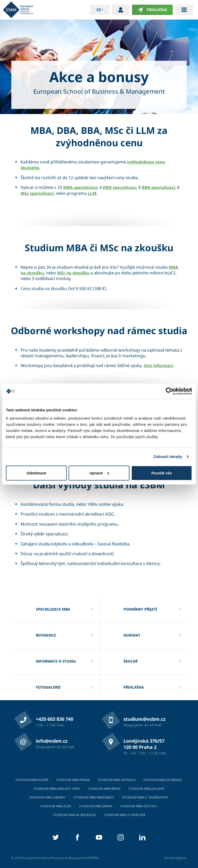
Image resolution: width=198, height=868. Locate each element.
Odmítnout (36, 473)
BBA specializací (158, 187)
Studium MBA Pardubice (94, 797)
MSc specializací (37, 193)
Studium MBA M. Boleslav (75, 815)
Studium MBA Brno (104, 789)
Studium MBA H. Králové (125, 815)
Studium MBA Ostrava (117, 780)
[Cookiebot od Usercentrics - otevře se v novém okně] (170, 391)
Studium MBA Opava (96, 806)
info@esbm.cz (52, 741)
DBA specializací (120, 187)
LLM (92, 193)
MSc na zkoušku (73, 273)
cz (99, 10)
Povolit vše (162, 473)
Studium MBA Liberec (47, 797)
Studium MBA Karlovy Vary (57, 789)
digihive (181, 858)
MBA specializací (80, 187)
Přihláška (152, 10)
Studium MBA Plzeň (32, 780)
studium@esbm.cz (145, 719)
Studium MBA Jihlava (146, 789)
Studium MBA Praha (73, 780)
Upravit (99, 473)
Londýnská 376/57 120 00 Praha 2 (144, 744)
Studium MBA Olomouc (163, 780)
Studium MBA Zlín (56, 806)
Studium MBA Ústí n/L (139, 806)
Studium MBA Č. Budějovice (145, 797)
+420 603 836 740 (55, 719)
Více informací (158, 366)
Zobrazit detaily (168, 457)
